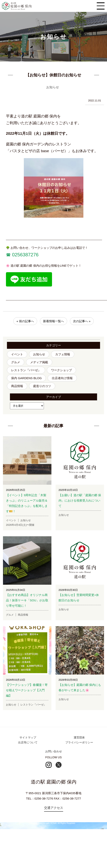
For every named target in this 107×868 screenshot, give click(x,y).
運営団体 (79, 737)
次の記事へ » (82, 321)
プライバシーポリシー (79, 742)
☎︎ (8, 255)
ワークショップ (61, 370)
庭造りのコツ (42, 386)
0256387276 (25, 255)
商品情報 (17, 386)
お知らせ (39, 354)
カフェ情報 (63, 354)
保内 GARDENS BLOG (26, 378)
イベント (17, 354)
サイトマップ (28, 737)
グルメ (16, 362)
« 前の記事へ (25, 321)
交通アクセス (54, 808)
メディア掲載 (39, 362)
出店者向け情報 (62, 378)
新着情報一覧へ (53, 321)
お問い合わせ (54, 751)
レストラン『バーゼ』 (26, 370)
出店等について (28, 742)
